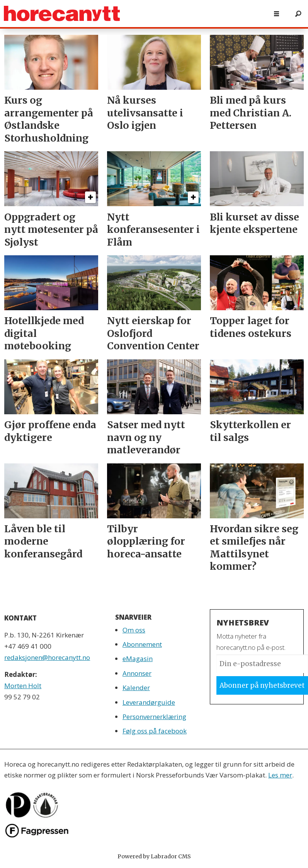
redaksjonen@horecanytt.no (47, 657)
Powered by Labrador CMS (154, 856)
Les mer (280, 775)
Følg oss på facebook (155, 731)
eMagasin (138, 659)
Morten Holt (23, 686)
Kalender (136, 688)
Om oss (134, 630)
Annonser (137, 673)
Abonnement (142, 644)
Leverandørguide (149, 702)
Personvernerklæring (154, 717)
